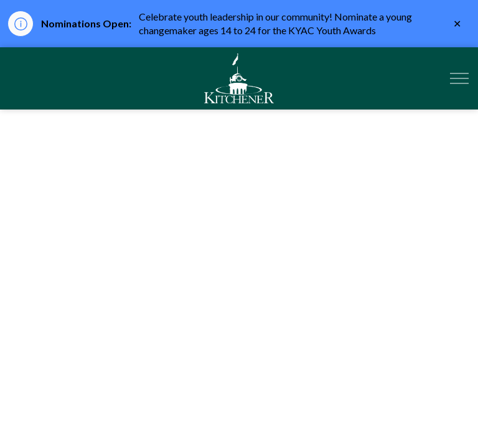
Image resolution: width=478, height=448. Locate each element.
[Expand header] (459, 78)
